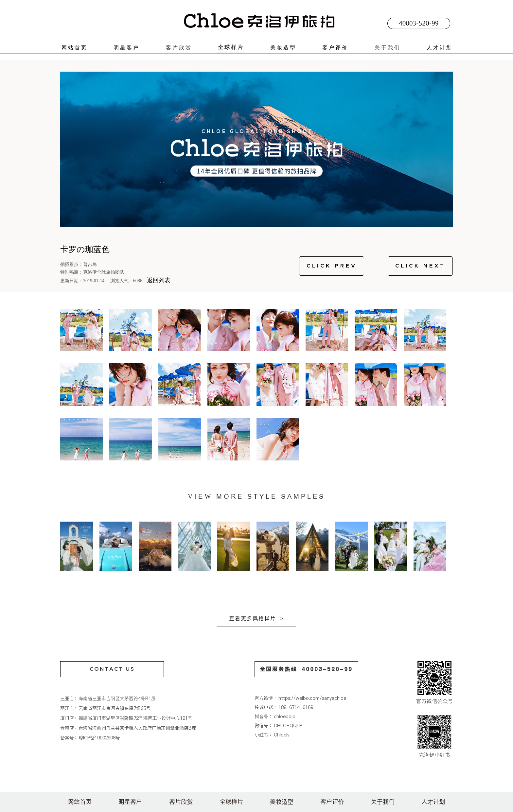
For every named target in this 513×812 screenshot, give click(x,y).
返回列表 (159, 280)
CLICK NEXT (420, 266)
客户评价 (335, 47)
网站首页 (75, 47)
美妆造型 (283, 47)
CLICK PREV (332, 266)
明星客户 (127, 47)
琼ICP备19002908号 (99, 738)
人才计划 (440, 47)
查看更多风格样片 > (256, 618)
